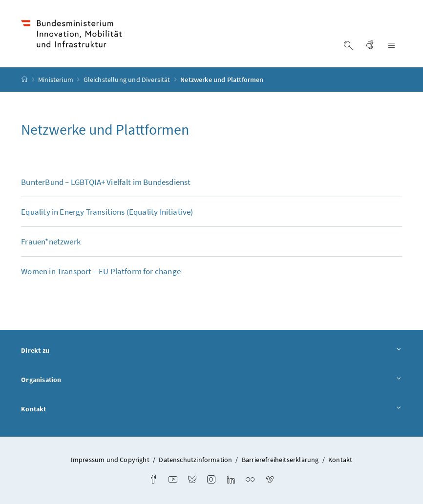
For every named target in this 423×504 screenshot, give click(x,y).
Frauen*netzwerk (51, 242)
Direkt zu (211, 351)
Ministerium (56, 80)
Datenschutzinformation (195, 460)
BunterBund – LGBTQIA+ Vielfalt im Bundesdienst (106, 182)
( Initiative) (107, 212)
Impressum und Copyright (110, 460)
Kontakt (211, 409)
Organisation (211, 380)
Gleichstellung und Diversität (128, 80)
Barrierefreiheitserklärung (280, 460)
